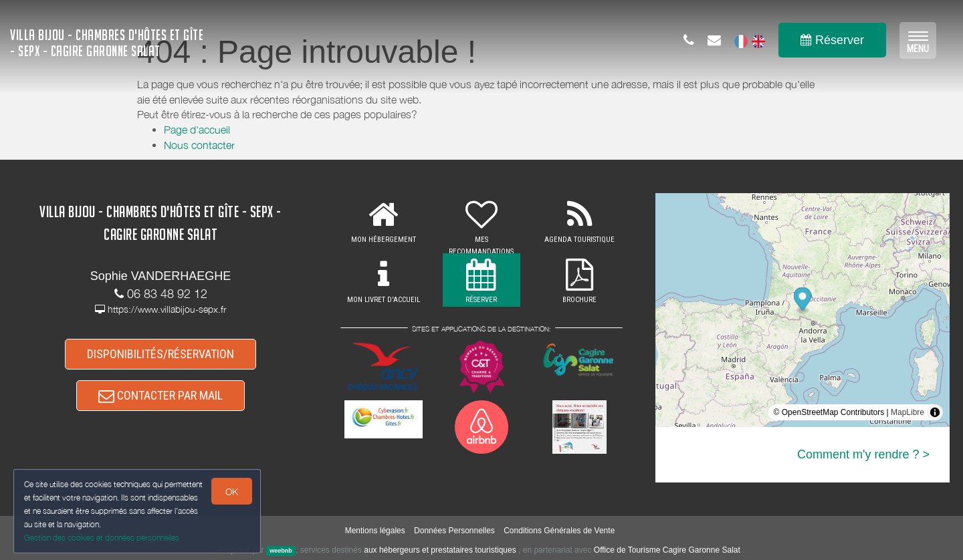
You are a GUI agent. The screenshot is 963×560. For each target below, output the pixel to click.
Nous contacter (199, 145)
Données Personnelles (454, 531)
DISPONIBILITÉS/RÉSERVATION (160, 354)
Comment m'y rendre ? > (863, 454)
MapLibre (907, 412)
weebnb (281, 551)
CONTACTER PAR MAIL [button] (160, 395)
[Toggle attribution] (935, 412)
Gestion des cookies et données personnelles (102, 538)
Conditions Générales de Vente (559, 531)
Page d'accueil (197, 130)
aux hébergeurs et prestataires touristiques (440, 550)
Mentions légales (375, 531)
